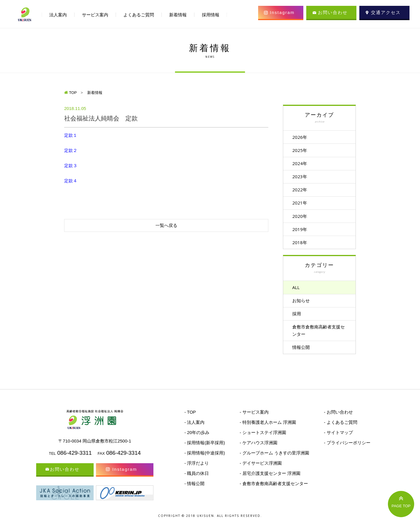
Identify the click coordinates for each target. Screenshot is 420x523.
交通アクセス (386, 12)
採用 (298, 316)
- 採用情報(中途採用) (205, 456)
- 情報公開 (194, 487)
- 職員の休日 (197, 477)
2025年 (301, 151)
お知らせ (302, 303)
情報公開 (302, 351)
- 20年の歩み (197, 436)
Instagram (282, 12)
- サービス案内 (254, 416)
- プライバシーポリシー (347, 446)
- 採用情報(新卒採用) (205, 446)
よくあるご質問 (139, 15)
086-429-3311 (74, 456)
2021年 (301, 204)
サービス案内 (95, 15)
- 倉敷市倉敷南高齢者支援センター (274, 487)
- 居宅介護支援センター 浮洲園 (270, 477)
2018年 (301, 244)
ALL (297, 290)
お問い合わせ (333, 12)
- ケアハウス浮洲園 (259, 446)
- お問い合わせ (338, 416)
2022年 (301, 191)
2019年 (301, 231)
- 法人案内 (194, 426)
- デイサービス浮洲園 (261, 467)
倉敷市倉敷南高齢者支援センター (320, 334)
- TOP (190, 416)
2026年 (301, 137)
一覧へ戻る (166, 225)
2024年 (301, 164)
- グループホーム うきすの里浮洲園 (274, 456)
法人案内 (58, 15)
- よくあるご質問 (340, 426)
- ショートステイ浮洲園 (263, 436)
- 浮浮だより (197, 467)
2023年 (301, 177)
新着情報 (178, 15)
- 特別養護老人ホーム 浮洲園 (268, 426)
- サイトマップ (338, 436)
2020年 (301, 218)
